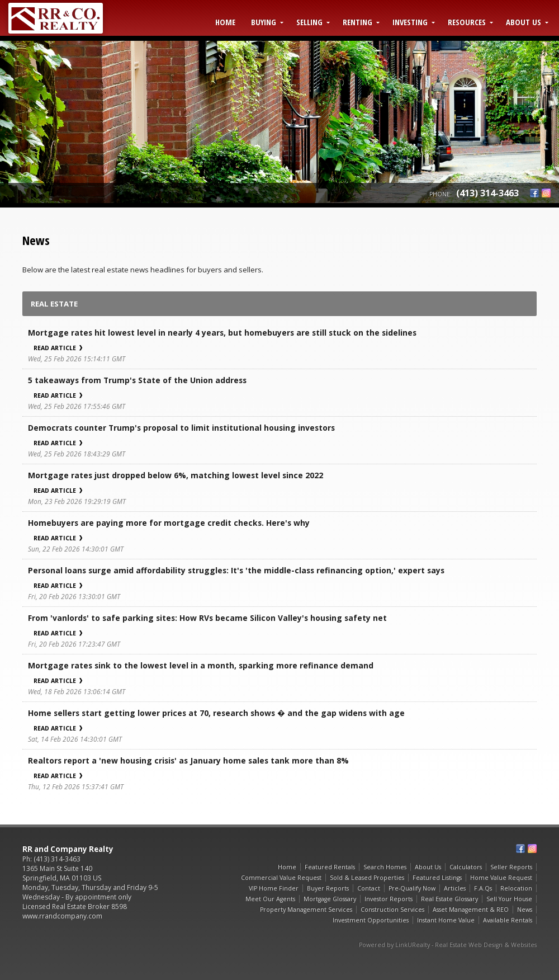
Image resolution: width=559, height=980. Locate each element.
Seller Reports (511, 867)
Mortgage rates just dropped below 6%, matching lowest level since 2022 (176, 475)
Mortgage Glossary (330, 899)
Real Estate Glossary (449, 899)
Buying (264, 22)
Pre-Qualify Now (412, 888)
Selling (309, 22)
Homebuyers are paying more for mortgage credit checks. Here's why (169, 523)
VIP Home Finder (274, 888)
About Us (524, 22)
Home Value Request (501, 878)
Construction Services (392, 910)
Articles (455, 888)
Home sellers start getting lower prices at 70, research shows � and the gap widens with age (216, 713)
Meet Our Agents (270, 899)
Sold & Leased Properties (367, 878)
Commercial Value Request (281, 878)
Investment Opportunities (371, 920)
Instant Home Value (446, 920)
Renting (357, 22)
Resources (467, 22)
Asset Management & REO (471, 910)
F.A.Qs (483, 888)
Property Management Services (306, 910)
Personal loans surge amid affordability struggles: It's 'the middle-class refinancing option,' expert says (236, 570)
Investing (410, 22)
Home (225, 22)
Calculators (466, 867)
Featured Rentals (330, 867)
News (525, 910)
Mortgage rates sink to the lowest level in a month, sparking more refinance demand (201, 665)
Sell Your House (509, 899)
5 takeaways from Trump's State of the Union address (137, 380)
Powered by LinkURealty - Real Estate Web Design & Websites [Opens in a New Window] (448, 945)
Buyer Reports (328, 888)
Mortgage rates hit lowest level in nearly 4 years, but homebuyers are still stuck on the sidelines (222, 333)
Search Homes (385, 867)
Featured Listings (437, 878)
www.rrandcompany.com (62, 916)
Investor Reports (389, 899)
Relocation (516, 888)
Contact (369, 888)
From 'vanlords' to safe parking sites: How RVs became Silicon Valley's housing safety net (207, 618)
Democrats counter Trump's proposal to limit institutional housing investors (181, 428)
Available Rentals (508, 920)
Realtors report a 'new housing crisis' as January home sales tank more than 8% (188, 760)
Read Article (58, 348)
